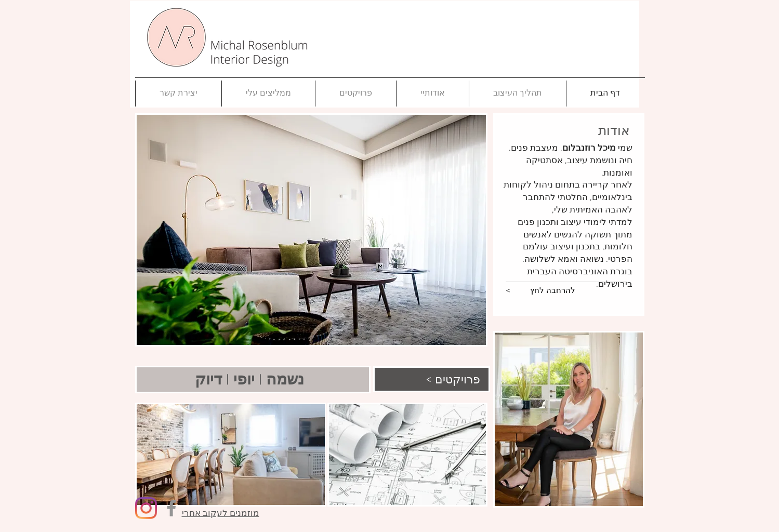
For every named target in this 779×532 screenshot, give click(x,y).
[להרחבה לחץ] (553, 291)
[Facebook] (171, 508)
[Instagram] (146, 508)
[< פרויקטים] (430, 380)
